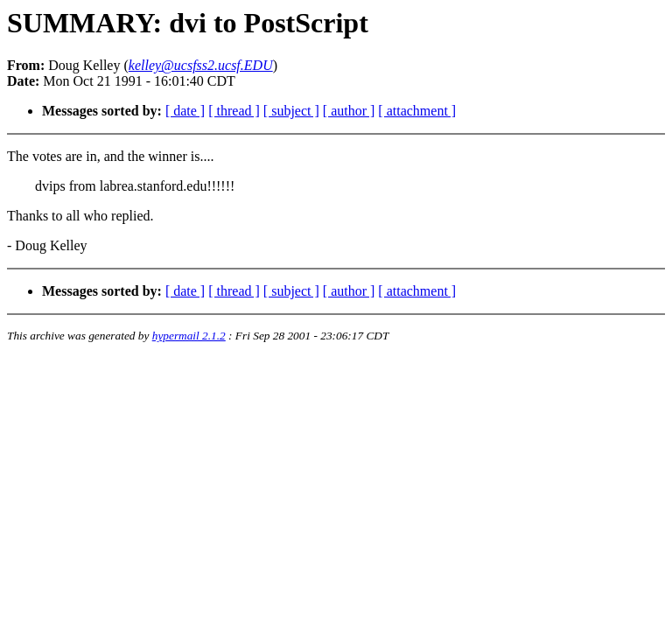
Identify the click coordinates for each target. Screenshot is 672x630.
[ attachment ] (417, 111)
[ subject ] (291, 111)
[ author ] (349, 111)
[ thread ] (234, 111)
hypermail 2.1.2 (189, 336)
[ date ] (185, 111)
